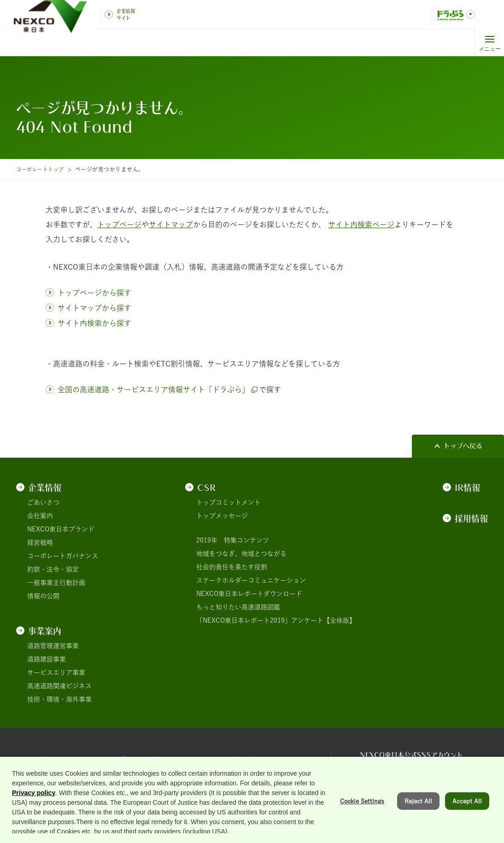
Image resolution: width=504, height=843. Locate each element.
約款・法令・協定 (53, 569)
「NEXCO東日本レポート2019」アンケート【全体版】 (276, 620)
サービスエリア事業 (56, 672)
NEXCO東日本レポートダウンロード (249, 594)
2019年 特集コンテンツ (233, 540)
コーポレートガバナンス (63, 556)
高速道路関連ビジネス (59, 686)
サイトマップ (35, 783)
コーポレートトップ (42, 169)
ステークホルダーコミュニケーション (251, 580)
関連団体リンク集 (147, 759)
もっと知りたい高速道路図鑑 (238, 607)
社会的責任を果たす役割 (232, 567)
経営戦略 (40, 542)
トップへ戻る (463, 446)
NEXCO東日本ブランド (61, 529)
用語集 (235, 783)
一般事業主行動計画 (56, 583)
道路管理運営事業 (53, 646)
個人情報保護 (245, 759)
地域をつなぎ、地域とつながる (241, 554)
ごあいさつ (43, 502)
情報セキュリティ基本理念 (160, 783)
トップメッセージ (222, 516)
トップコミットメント (229, 502)
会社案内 (40, 516)
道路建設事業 (47, 659)
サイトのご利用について (52, 759)
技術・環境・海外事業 (59, 699)
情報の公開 (43, 596)
